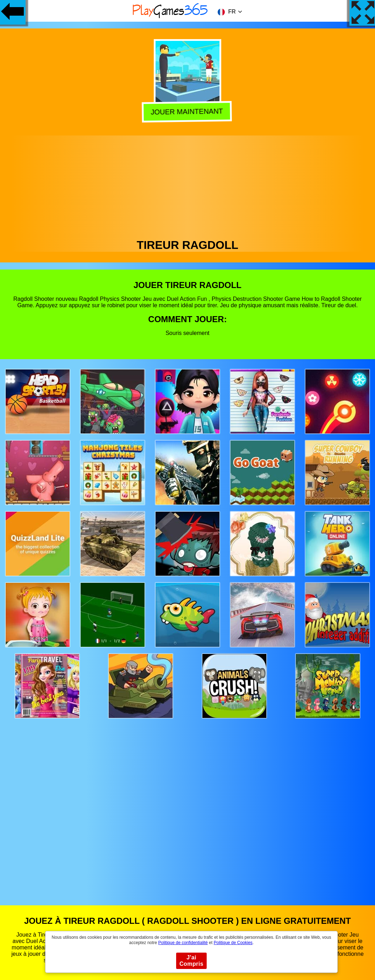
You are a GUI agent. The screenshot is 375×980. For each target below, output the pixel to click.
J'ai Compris (191, 961)
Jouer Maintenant (188, 111)
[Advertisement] (188, 185)
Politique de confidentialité (183, 943)
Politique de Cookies (233, 943)
